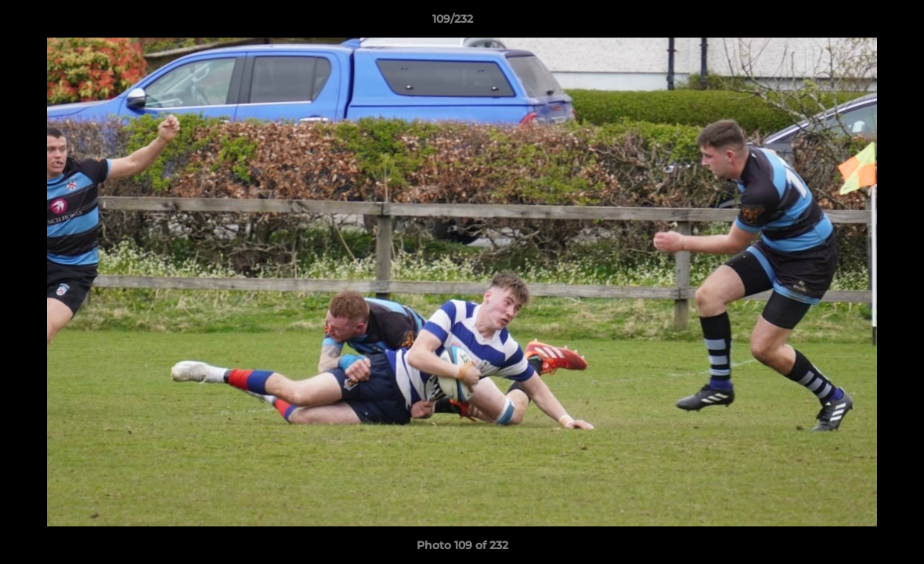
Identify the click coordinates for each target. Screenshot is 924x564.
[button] (858, 23)
